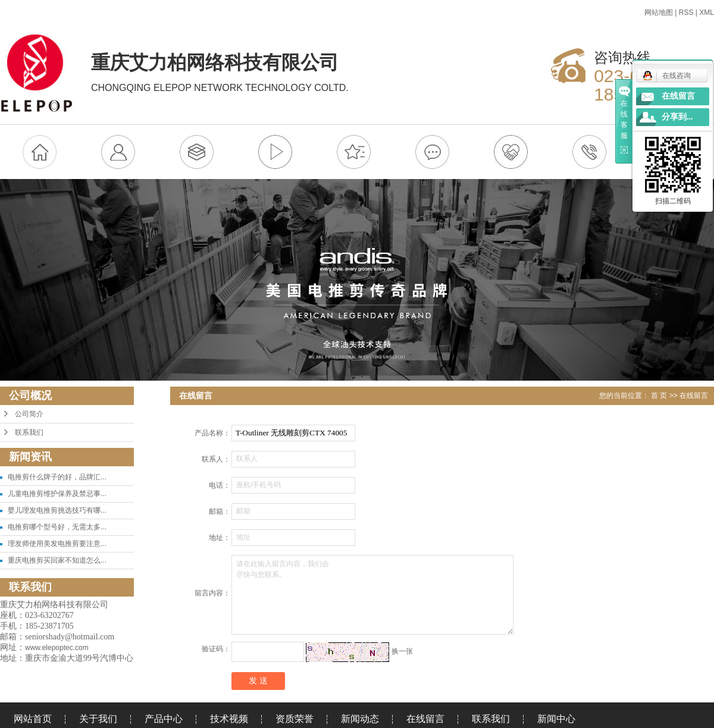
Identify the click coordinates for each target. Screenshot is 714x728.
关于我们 (98, 719)
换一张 (402, 652)
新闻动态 (360, 719)
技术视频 (229, 719)
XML (707, 12)
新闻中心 (556, 719)
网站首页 (33, 719)
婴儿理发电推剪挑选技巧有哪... (57, 510)
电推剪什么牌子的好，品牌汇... (57, 477)
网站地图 (659, 12)
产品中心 (164, 719)
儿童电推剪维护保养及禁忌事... (57, 494)
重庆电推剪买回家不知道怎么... (57, 560)
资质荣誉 (295, 719)
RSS (686, 12)
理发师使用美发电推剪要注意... (57, 544)
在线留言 (425, 719)
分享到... (677, 117)
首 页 (659, 396)
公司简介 (29, 414)
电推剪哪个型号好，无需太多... (57, 527)
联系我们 (29, 432)
